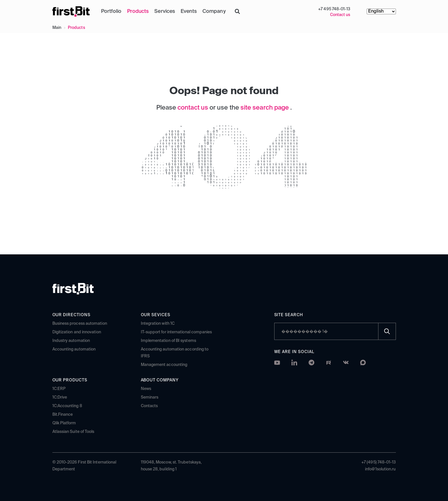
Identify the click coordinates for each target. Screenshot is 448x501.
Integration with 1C (158, 323)
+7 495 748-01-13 (334, 9)
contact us (194, 108)
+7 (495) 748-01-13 (378, 462)
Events (189, 11)
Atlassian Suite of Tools (73, 431)
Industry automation (71, 340)
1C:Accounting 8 (67, 406)
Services (164, 11)
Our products (70, 380)
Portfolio (111, 11)
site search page (265, 108)
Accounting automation (74, 349)
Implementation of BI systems (168, 340)
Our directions (72, 315)
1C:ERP (59, 389)
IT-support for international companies (176, 332)
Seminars (150, 397)
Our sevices (156, 315)
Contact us (340, 15)
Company (214, 11)
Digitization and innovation (77, 332)
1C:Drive (60, 397)
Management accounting (164, 365)
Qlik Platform (64, 423)
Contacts (149, 406)
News (146, 389)
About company (160, 380)
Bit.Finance (63, 414)
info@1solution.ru (380, 469)
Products (138, 11)
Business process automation (80, 323)
